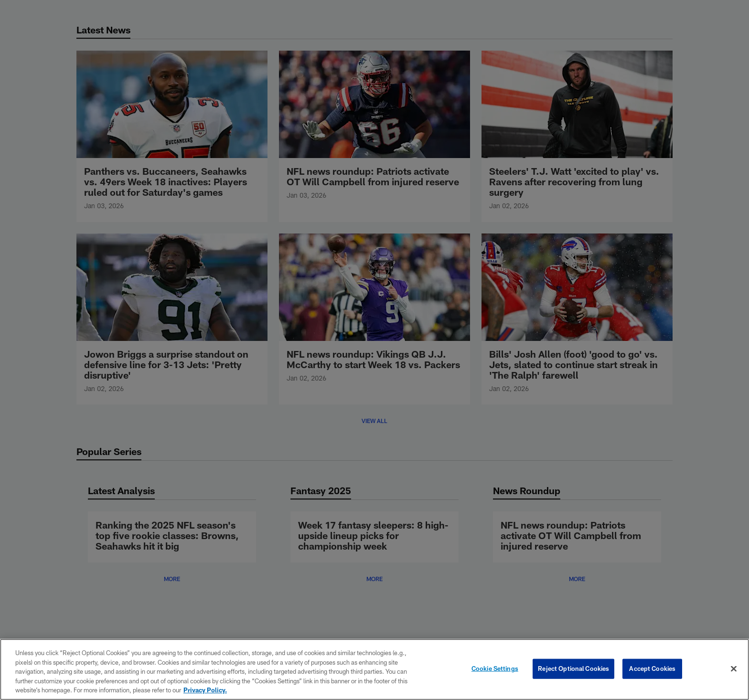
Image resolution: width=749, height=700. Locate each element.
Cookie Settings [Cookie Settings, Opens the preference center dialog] (495, 668)
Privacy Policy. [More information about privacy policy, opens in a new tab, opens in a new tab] (205, 690)
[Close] (734, 669)
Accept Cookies (652, 668)
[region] (374, 669)
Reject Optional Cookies (573, 668)
